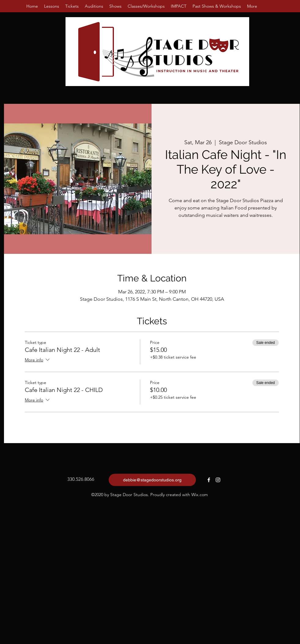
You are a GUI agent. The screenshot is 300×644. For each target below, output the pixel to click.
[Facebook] (209, 480)
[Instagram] (218, 480)
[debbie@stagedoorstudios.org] (152, 480)
